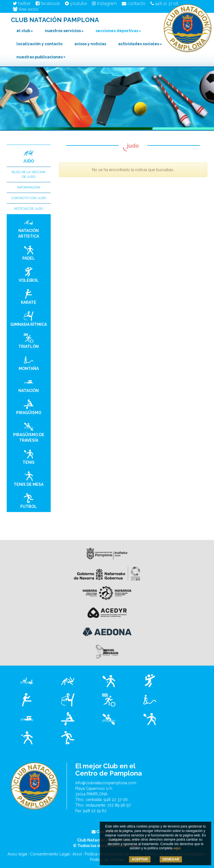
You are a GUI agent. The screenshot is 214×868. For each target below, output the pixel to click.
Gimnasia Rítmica (29, 319)
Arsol (77, 854)
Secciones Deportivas (118, 31)
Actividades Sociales (140, 44)
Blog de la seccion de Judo (29, 174)
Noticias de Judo (29, 209)
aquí (177, 848)
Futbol (29, 501)
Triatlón (29, 341)
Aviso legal (17, 854)
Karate (29, 297)
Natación (29, 385)
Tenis (29, 457)
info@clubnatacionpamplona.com (106, 783)
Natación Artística (29, 228)
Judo (29, 156)
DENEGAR (171, 859)
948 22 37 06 (164, 3)
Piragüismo (29, 407)
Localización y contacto (39, 44)
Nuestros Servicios (64, 31)
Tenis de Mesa (29, 479)
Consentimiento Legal (50, 854)
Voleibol (29, 275)
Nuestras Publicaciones (41, 57)
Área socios (25, 9)
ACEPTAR (140, 859)
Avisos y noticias (90, 44)
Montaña (29, 363)
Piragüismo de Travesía (29, 432)
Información (29, 187)
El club (25, 31)
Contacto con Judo (29, 198)
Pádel (29, 253)
